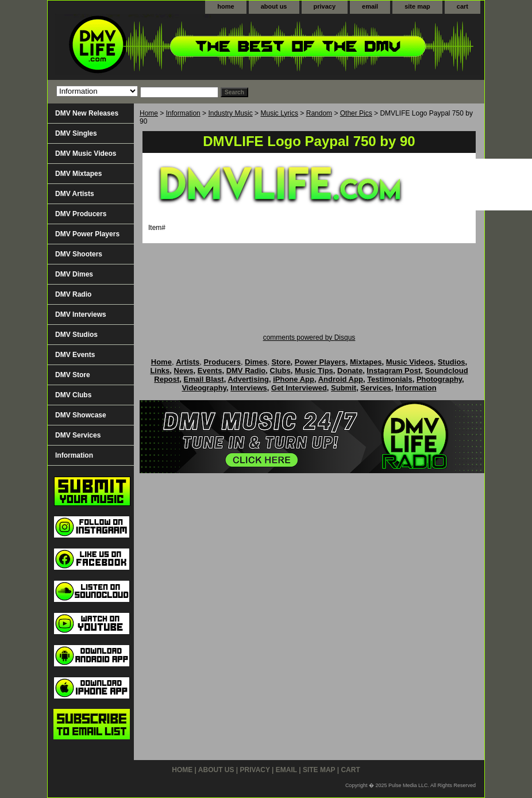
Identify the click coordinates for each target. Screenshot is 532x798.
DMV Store (73, 375)
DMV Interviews (81, 314)
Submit (344, 388)
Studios (452, 362)
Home (149, 113)
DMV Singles (76, 133)
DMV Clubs (73, 395)
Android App (341, 379)
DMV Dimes (74, 274)
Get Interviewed (299, 388)
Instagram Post (394, 371)
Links (160, 371)
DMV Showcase (81, 415)
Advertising (248, 379)
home (225, 6)
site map (417, 6)
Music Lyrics (279, 113)
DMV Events (75, 355)
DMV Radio (73, 294)
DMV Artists (75, 194)
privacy (325, 6)
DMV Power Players (87, 234)
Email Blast (204, 379)
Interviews (249, 388)
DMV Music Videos (86, 154)
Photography (439, 379)
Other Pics (356, 113)
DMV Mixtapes (78, 174)
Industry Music (230, 113)
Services (376, 388)
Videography (204, 388)
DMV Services (78, 435)
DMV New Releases (87, 113)
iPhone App (294, 379)
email (370, 6)
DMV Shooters (79, 254)
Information (183, 113)
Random (319, 113)
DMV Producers (81, 214)
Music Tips (314, 371)
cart (462, 6)
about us (274, 6)
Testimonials (390, 379)
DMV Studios (76, 335)
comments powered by (309, 337)
